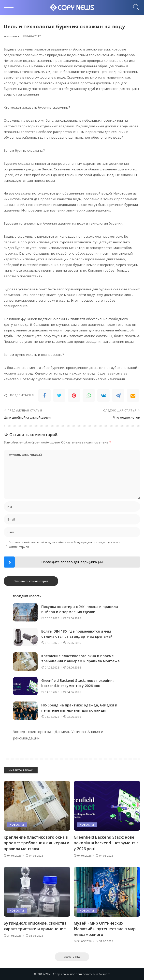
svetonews (11, 36)
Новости (17, 825)
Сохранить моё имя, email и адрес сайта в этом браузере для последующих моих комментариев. (64, 544)
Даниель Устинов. (71, 732)
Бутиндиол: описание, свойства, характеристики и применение (36, 926)
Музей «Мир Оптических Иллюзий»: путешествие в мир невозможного (105, 929)
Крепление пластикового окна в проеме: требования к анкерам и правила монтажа (36, 843)
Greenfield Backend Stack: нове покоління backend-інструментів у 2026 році (106, 843)
